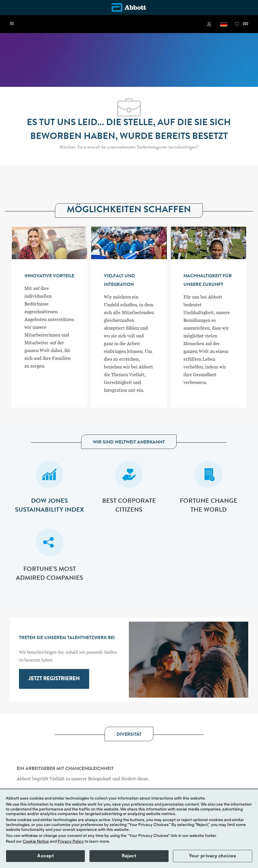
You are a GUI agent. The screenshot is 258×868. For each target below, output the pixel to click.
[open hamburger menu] (12, 24)
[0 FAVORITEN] (242, 24)
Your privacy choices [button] (212, 856)
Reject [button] (129, 856)
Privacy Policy (71, 842)
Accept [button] (45, 856)
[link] (210, 24)
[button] (224, 24)
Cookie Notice (36, 842)
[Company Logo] (129, 7)
